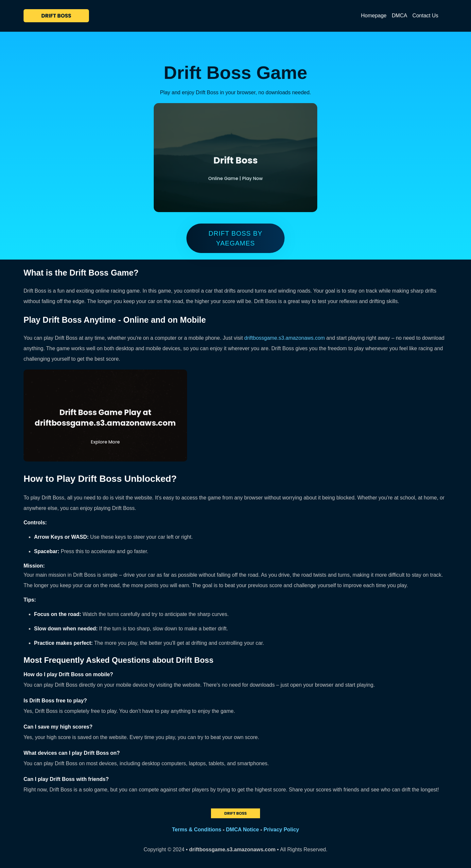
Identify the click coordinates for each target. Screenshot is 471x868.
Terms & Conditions (197, 830)
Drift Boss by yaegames (236, 238)
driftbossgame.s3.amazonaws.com (285, 338)
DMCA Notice (243, 830)
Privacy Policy (281, 830)
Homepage (374, 16)
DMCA (400, 16)
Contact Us (425, 16)
